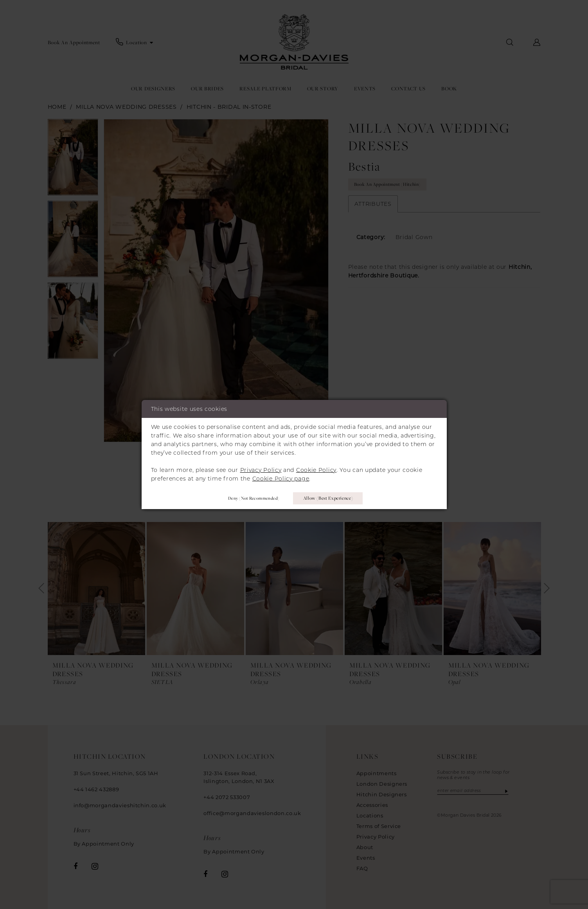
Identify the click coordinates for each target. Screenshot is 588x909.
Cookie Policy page (281, 478)
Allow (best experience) (330, 498)
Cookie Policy (316, 469)
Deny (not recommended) (250, 498)
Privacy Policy (261, 469)
